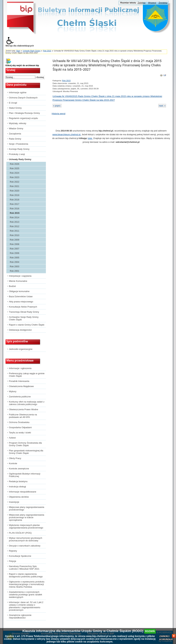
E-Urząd (13, 103)
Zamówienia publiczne (20, 397)
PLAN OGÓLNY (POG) (20, 533)
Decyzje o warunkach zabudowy (25, 546)
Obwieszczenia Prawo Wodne (24, 409)
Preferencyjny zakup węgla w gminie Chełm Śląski (27, 375)
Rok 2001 (15, 271)
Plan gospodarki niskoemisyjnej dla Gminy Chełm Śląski (26, 452)
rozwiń (150, 631)
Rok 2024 (15, 173)
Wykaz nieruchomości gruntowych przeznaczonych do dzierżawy (26, 539)
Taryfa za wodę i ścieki (20, 433)
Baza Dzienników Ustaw (21, 296)
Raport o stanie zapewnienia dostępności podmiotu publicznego (26, 575)
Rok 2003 (15, 266)
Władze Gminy (16, 128)
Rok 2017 (15, 204)
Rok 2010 (15, 235)
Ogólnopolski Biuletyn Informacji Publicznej (25, 475)
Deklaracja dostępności (20, 330)
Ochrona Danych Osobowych (23, 98)
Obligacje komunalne (19, 291)
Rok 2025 (15, 168)
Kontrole (13, 463)
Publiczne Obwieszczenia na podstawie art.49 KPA (23, 416)
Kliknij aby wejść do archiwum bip (22, 65)
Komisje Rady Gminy (19, 149)
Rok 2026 (15, 164)
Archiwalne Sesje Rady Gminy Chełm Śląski (24, 318)
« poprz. (57, 106)
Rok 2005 (15, 258)
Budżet (12, 286)
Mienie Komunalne (18, 281)
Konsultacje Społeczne (20, 556)
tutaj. (90, 138)
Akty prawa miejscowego (21, 302)
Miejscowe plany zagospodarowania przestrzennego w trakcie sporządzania (27, 517)
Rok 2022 (15, 182)
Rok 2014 (15, 217)
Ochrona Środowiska (19, 422)
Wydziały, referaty (18, 123)
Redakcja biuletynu (18, 481)
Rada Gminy (15, 139)
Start (18, 51)
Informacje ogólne (18, 92)
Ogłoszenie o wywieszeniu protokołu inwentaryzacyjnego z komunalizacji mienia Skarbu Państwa (27, 584)
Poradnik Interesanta (19, 381)
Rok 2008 (15, 244)
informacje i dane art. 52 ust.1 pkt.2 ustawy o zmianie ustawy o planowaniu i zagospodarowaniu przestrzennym (26, 606)
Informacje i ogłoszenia (20, 368)
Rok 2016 (15, 209)
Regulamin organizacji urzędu (23, 118)
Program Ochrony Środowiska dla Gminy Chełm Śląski (25, 444)
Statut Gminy (15, 108)
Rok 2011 (15, 231)
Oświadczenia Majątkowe (21, 386)
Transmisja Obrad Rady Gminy (24, 312)
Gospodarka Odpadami (20, 427)
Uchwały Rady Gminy (32, 51)
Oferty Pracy (15, 458)
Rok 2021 (15, 186)
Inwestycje (14, 502)
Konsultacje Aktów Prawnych (23, 307)
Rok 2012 (15, 226)
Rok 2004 (15, 262)
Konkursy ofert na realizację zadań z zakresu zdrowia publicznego (27, 403)
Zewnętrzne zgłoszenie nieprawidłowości (20, 616)
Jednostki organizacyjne (21, 349)
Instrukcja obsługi (17, 487)
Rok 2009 (15, 240)
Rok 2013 (15, 222)
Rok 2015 (47, 51)
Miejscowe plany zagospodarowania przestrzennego (27, 508)
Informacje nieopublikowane (23, 492)
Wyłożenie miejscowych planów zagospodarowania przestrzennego (26, 526)
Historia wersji (59, 114)
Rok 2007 (15, 249)
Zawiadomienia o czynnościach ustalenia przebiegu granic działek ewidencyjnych (26, 595)
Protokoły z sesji (17, 154)
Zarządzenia (15, 134)
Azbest (12, 438)
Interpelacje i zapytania (20, 276)
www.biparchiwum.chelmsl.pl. (67, 134)
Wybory (13, 391)
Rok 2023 (15, 177)
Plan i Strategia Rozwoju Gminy (24, 113)
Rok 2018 (15, 200)
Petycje (13, 561)
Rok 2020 (15, 191)
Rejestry (13, 551)
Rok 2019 (15, 195)
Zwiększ (141, 3)
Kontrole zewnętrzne (19, 469)
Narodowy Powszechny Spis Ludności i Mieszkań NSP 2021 (24, 568)
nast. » (162, 106)
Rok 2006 (15, 253)
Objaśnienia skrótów (19, 497)
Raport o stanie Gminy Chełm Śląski (27, 325)
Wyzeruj (152, 3)
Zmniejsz (163, 3)
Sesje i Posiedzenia (19, 144)
